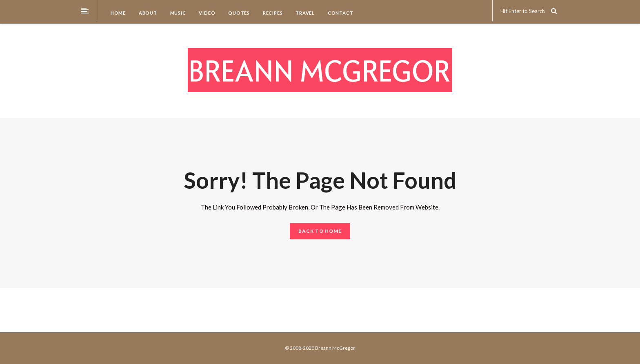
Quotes (238, 13)
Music (178, 13)
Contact (340, 13)
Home (118, 13)
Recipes (272, 13)
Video (207, 13)
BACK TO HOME (320, 231)
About (147, 13)
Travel (304, 13)
